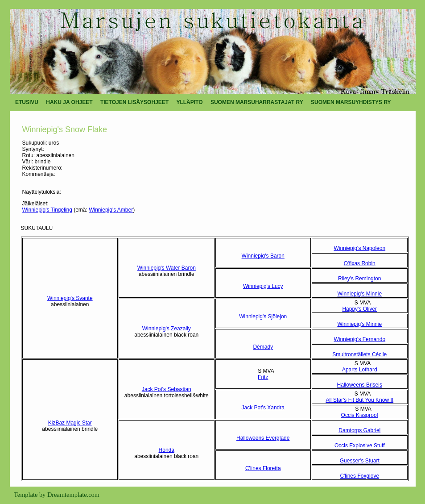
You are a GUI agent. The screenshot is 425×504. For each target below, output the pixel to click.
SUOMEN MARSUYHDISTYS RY (351, 102)
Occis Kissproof (360, 415)
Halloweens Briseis (360, 385)
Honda (167, 450)
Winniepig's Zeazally (167, 329)
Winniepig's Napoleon (359, 248)
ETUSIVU (27, 102)
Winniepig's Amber (111, 210)
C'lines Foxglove (359, 476)
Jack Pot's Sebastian (167, 389)
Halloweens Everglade (263, 438)
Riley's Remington (359, 279)
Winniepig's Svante (70, 298)
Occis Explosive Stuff (360, 446)
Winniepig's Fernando (359, 339)
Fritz (263, 377)
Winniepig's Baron (263, 256)
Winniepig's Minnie (359, 294)
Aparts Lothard (360, 370)
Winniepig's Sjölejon (263, 317)
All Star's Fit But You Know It (359, 400)
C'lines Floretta (263, 468)
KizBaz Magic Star (70, 423)
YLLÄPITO (189, 102)
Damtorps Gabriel (359, 430)
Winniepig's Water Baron (167, 268)
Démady (263, 347)
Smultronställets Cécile (359, 354)
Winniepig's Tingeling (47, 210)
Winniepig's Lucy (263, 286)
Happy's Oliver (359, 309)
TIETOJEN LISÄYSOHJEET (134, 102)
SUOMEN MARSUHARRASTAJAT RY (257, 102)
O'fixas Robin (360, 263)
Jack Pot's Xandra (263, 408)
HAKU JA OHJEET (69, 102)
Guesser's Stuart (360, 461)
